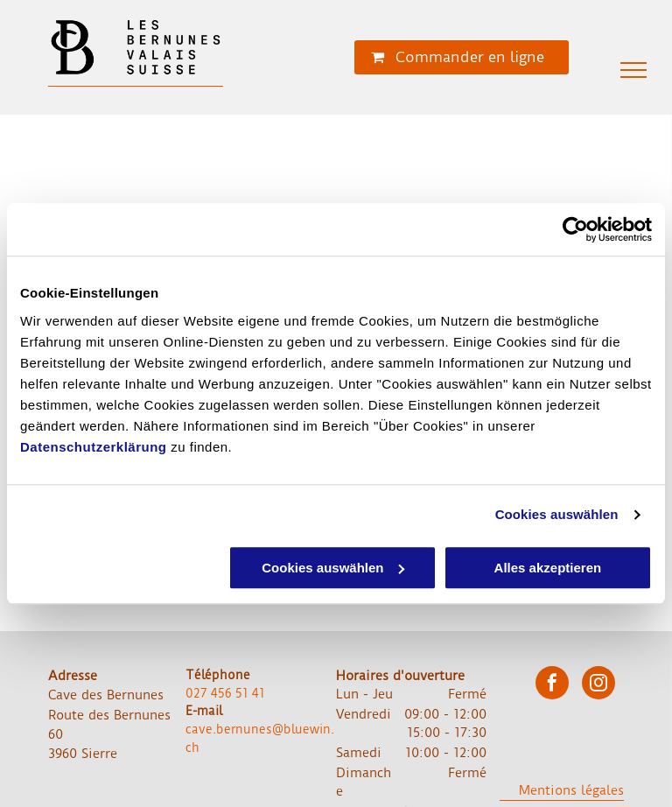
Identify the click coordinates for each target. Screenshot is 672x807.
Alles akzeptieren (548, 568)
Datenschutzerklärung (94, 447)
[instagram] (598, 685)
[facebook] (552, 685)
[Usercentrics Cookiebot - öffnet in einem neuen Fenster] (575, 229)
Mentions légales (571, 790)
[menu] (633, 70)
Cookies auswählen (557, 514)
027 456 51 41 (225, 693)
